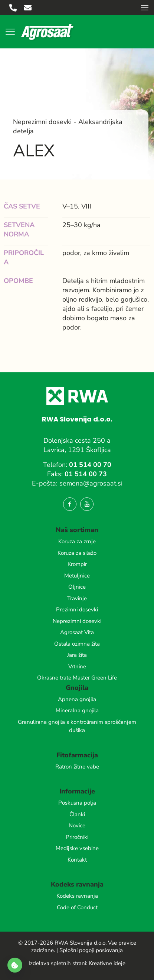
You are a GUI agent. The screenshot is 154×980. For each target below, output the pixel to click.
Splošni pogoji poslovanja (91, 950)
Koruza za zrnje (77, 541)
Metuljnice (77, 576)
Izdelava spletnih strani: (58, 963)
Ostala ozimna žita (77, 644)
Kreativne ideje (107, 963)
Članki (77, 814)
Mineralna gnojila (77, 710)
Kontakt (77, 860)
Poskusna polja (77, 803)
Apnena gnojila (77, 699)
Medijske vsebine (77, 848)
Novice (77, 825)
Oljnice (77, 587)
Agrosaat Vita (77, 632)
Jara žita (77, 655)
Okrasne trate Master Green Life (77, 678)
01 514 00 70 (90, 465)
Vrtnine (77, 666)
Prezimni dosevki (77, 610)
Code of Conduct (77, 907)
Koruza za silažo (77, 553)
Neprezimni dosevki (77, 621)
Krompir (77, 564)
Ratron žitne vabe (77, 767)
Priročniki (77, 837)
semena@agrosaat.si (91, 483)
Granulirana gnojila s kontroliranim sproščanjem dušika (77, 726)
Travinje (77, 598)
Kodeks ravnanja (77, 896)
